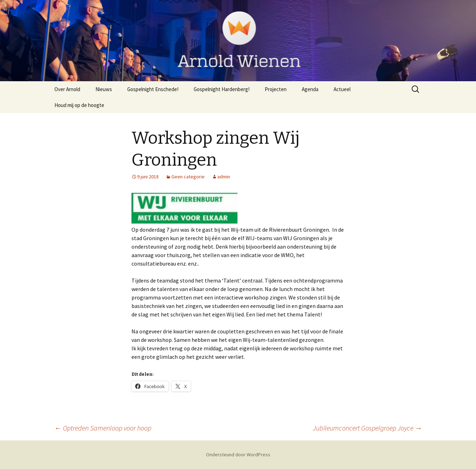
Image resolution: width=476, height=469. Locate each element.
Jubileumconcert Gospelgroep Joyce (367, 428)
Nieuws (104, 89)
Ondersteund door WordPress (238, 455)
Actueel (342, 89)
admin (224, 177)
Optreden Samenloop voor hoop (103, 428)
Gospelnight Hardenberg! (222, 89)
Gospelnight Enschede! (153, 89)
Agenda (310, 89)
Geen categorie (188, 177)
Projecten (276, 89)
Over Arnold (67, 89)
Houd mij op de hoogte (79, 105)
